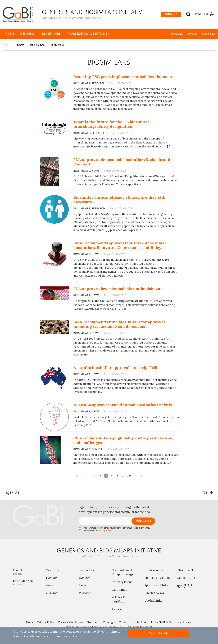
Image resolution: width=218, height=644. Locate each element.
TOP (207, 493)
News (20, 46)
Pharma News (154, 593)
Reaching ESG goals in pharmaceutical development (123, 77)
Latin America (27, 583)
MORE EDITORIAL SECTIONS (89, 34)
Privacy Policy (105, 531)
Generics (28, 34)
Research (38, 46)
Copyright (109, 623)
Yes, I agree (158, 633)
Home (10, 34)
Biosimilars (52, 34)
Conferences (154, 570)
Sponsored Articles (158, 578)
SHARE (12, 493)
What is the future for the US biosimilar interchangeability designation (111, 124)
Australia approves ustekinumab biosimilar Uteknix (123, 405)
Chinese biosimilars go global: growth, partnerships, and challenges (123, 441)
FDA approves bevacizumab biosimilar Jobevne (118, 289)
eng (198, 14)
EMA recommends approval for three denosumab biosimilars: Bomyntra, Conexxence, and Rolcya (120, 246)
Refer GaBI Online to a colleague (171, 623)
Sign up (171, 14)
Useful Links (153, 601)
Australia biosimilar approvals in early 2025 (115, 368)
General (58, 46)
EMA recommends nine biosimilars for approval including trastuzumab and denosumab (119, 325)
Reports (117, 610)
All (8, 46)
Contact (124, 623)
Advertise (193, 34)
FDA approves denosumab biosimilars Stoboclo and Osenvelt (122, 162)
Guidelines (119, 590)
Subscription (209, 34)
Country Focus (122, 582)
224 (129, 476)
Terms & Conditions (70, 623)
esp (206, 14)
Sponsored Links (156, 586)
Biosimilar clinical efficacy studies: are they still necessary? (119, 200)
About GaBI (177, 34)
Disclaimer (93, 623)
